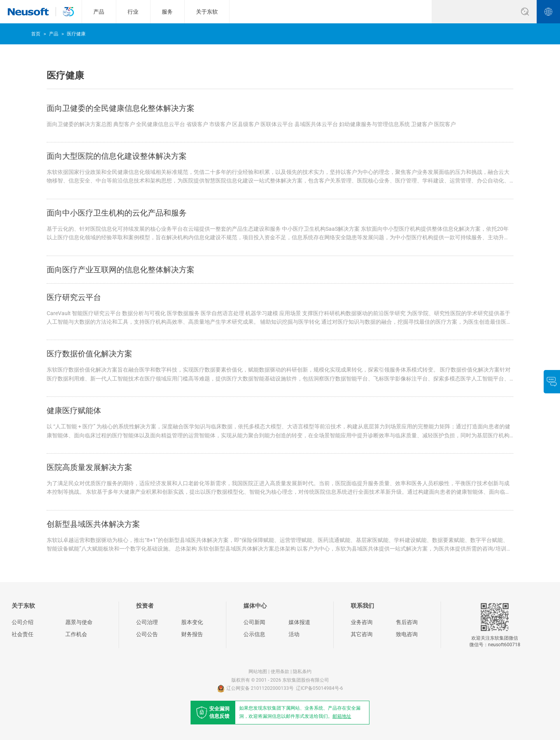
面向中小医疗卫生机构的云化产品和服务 (117, 213)
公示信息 (254, 634)
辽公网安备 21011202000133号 (255, 688)
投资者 (145, 606)
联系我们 (362, 606)
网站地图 (258, 672)
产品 (99, 12)
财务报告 (192, 634)
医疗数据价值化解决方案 (89, 354)
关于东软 (207, 12)
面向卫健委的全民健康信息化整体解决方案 (121, 108)
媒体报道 (299, 622)
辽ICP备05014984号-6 (319, 688)
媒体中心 (255, 606)
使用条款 (280, 672)
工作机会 (76, 634)
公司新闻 (254, 622)
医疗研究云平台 (74, 297)
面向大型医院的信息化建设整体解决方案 (117, 156)
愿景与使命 (79, 622)
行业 (133, 12)
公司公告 (147, 634)
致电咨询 (407, 634)
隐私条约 (302, 672)
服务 (167, 12)
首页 (36, 34)
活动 (294, 634)
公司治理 (147, 622)
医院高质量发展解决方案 (89, 467)
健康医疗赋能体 (74, 410)
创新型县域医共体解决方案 (93, 524)
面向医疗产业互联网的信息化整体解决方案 (121, 270)
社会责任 (23, 634)
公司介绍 (23, 622)
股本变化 (192, 622)
